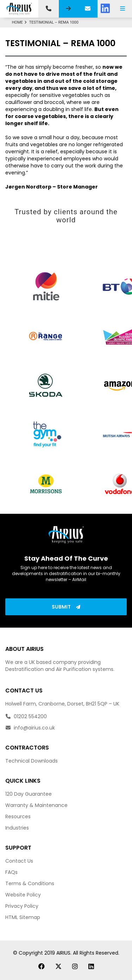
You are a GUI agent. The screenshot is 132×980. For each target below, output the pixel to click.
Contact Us (19, 861)
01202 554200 (26, 716)
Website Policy (23, 895)
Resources (18, 816)
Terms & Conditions (30, 883)
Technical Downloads (32, 761)
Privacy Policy (22, 906)
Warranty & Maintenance (36, 805)
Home (20, 22)
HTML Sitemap (23, 917)
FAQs (11, 872)
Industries (17, 828)
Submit (66, 607)
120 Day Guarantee (29, 794)
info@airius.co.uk (30, 728)
